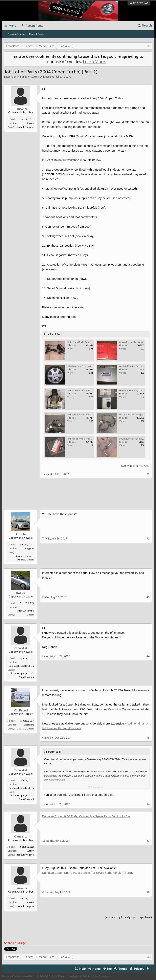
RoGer (21, 593)
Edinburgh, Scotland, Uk (21, 666)
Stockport (29, 725)
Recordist (21, 648)
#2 (148, 538)
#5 (148, 738)
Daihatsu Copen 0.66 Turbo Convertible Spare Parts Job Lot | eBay (86, 816)
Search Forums (17, 34)
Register (143, 3)
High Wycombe (26, 611)
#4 (148, 656)
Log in (133, 3)
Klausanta (49, 77)
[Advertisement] (78, 497)
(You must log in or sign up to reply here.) (128, 917)
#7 (148, 841)
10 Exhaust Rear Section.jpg (133, 439)
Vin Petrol (21, 710)
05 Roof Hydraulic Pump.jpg (81, 390)
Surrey (30, 123)
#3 (148, 597)
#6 (148, 804)
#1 (148, 474)
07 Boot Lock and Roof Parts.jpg (83, 415)
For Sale (25, 77)
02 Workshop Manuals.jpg (132, 342)
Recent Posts (37, 34)
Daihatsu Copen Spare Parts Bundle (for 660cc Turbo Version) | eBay (88, 873)
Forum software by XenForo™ (35, 976)
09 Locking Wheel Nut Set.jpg (82, 439)
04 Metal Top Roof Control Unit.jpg (136, 366)
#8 (148, 892)
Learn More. (94, 62)
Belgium (29, 548)
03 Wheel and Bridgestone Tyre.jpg (85, 366)
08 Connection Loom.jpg (131, 415)
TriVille (21, 534)
